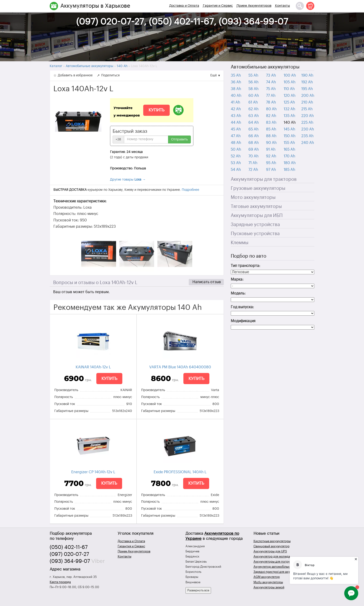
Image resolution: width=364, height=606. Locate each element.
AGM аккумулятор (267, 577)
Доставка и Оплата (184, 6)
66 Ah (254, 136)
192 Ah (307, 82)
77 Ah (271, 96)
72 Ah (253, 170)
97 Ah (271, 170)
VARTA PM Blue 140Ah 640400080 (180, 367)
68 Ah (254, 143)
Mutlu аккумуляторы (268, 582)
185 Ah (289, 170)
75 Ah (271, 89)
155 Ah (289, 143)
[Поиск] (300, 6)
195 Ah (307, 89)
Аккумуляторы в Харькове (95, 6)
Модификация (243, 321)
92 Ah (271, 156)
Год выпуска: (242, 307)
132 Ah (289, 109)
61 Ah (253, 102)
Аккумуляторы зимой (269, 587)
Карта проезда (60, 582)
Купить (156, 110)
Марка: (237, 279)
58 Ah (253, 89)
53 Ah (236, 163)
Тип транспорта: (245, 266)
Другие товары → (128, 180)
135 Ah (289, 116)
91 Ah (271, 149)
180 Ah (290, 163)
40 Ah (236, 96)
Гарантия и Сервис (218, 6)
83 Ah (271, 123)
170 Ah (289, 156)
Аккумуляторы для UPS (270, 551)
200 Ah (308, 96)
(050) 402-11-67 (69, 547)
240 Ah (308, 143)
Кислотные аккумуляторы (272, 541)
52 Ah (236, 156)
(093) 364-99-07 (70, 561)
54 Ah (236, 170)
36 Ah (236, 82)
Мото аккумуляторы (253, 198)
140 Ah (290, 123)
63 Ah (254, 116)
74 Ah (271, 82)
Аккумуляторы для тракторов (264, 179)
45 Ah (236, 129)
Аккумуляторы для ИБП (257, 216)
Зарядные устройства (255, 225)
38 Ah (236, 89)
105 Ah (290, 82)
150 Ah (290, 136)
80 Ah (271, 109)
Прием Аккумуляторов (254, 6)
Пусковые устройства (255, 234)
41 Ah (236, 102)
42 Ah (236, 109)
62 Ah (253, 109)
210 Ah (307, 102)
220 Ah (308, 116)
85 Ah (271, 129)
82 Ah (271, 116)
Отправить (179, 139)
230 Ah (308, 129)
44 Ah (236, 123)
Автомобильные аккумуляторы (265, 67)
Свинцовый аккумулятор (271, 546)
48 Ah (236, 143)
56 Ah (253, 82)
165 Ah (289, 149)
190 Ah (307, 75)
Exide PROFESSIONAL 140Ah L (180, 472)
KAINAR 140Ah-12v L (93, 367)
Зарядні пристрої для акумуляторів (279, 572)
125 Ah (289, 102)
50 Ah (236, 149)
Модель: (238, 293)
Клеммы (240, 243)
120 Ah (290, 96)
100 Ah (290, 75)
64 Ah (254, 123)
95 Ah (271, 163)
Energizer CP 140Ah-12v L (93, 472)
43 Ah (236, 116)
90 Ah (271, 143)
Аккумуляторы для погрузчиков (277, 562)
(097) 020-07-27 (69, 554)
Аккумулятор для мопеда (272, 556)
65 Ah (253, 129)
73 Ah (271, 75)
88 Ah (271, 136)
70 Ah (253, 156)
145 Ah (289, 129)
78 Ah (271, 102)
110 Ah (289, 89)
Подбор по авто (249, 256)
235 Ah (307, 136)
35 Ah (236, 75)
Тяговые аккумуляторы (256, 207)
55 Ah (253, 75)
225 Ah (307, 123)
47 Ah (236, 136)
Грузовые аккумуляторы (258, 188)
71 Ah (253, 163)
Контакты (283, 6)
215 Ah (307, 109)
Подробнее (190, 190)
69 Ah (254, 149)
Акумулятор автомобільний (273, 567)
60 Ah (254, 96)
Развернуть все (198, 590)
